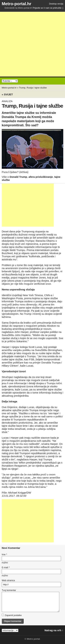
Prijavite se (38, 8)
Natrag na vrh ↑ (54, 630)
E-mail (6, 567)
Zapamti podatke (12, 615)
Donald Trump (18, 177)
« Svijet (7, 94)
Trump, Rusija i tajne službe (33, 88)
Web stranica (8, 580)
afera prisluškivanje (41, 177)
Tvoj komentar (9, 590)
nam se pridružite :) (54, 8)
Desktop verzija (56, 4)
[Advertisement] (32, 44)
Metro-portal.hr (17, 4)
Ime (4, 554)
